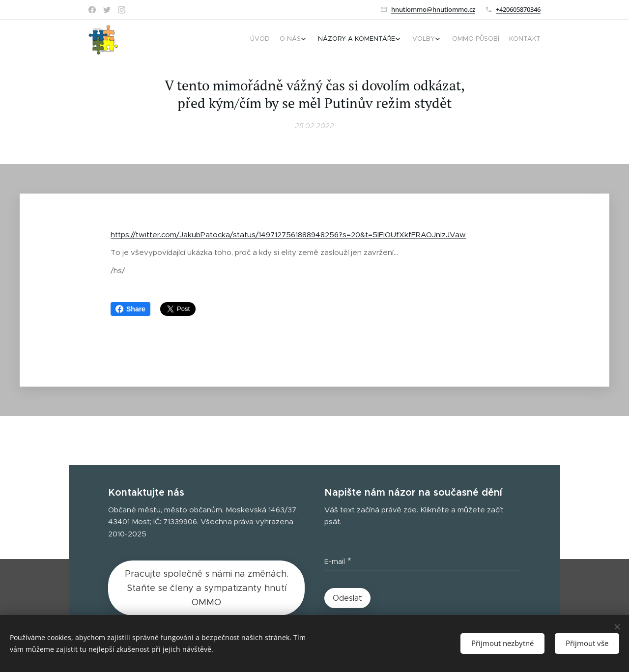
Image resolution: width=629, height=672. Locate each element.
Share (130, 309)
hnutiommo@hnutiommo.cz (433, 9)
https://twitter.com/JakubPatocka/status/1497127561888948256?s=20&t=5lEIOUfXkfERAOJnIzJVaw (288, 235)
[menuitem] (471, 40)
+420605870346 (518, 9)
